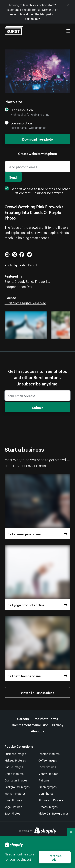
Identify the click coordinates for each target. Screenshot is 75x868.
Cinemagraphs (47, 787)
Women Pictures (15, 793)
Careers (23, 718)
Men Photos (46, 793)
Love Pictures (13, 800)
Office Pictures (14, 773)
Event (9, 281)
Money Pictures (48, 773)
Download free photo (37, 139)
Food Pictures (47, 767)
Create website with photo (37, 153)
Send (13, 177)
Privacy (58, 724)
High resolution (22, 110)
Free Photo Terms (45, 718)
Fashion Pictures (49, 754)
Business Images (15, 754)
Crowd (19, 281)
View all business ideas (37, 692)
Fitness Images (48, 807)
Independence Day (18, 286)
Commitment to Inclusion (30, 724)
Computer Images (16, 780)
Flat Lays (44, 780)
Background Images (17, 787)
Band (29, 281)
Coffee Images (48, 760)
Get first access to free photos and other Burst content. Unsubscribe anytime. (37, 190)
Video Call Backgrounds (53, 813)
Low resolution (21, 123)
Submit (37, 407)
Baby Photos (12, 813)
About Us (38, 731)
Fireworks (42, 281)
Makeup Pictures (15, 760)
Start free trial (55, 857)
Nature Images (14, 767)
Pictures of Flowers (51, 800)
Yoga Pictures (13, 807)
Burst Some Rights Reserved (25, 302)
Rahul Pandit (28, 265)
